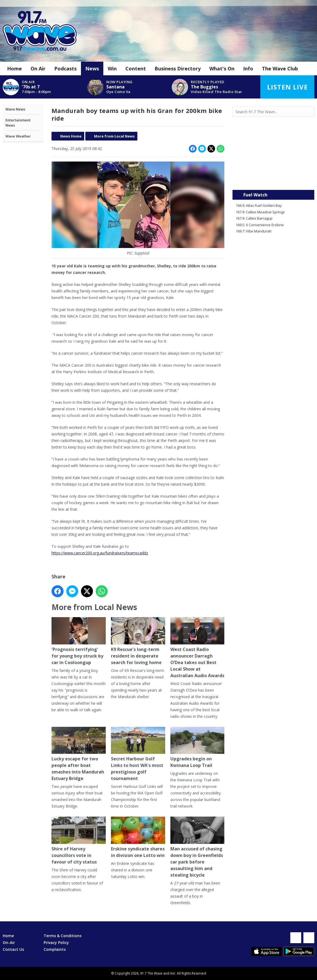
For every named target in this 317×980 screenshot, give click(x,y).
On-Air (9, 942)
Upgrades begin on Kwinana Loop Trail (197, 748)
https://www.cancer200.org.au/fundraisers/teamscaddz (100, 553)
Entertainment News (18, 123)
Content (136, 68)
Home (14, 68)
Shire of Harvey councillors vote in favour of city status (79, 841)
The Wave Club (280, 68)
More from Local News (114, 136)
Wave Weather (18, 136)
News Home (71, 136)
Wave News (15, 109)
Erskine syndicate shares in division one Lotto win (138, 837)
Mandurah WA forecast (273, 179)
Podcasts (65, 68)
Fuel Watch (255, 195)
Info (248, 68)
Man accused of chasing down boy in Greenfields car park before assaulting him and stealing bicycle (197, 847)
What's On (222, 68)
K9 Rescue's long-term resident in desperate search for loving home (138, 641)
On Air (38, 68)
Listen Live (287, 87)
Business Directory (178, 68)
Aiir (173, 973)
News (92, 68)
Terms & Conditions (63, 936)
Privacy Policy (56, 942)
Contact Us (13, 949)
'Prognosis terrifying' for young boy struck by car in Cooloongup (79, 641)
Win (112, 68)
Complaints (55, 949)
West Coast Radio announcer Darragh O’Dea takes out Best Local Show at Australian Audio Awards (197, 648)
